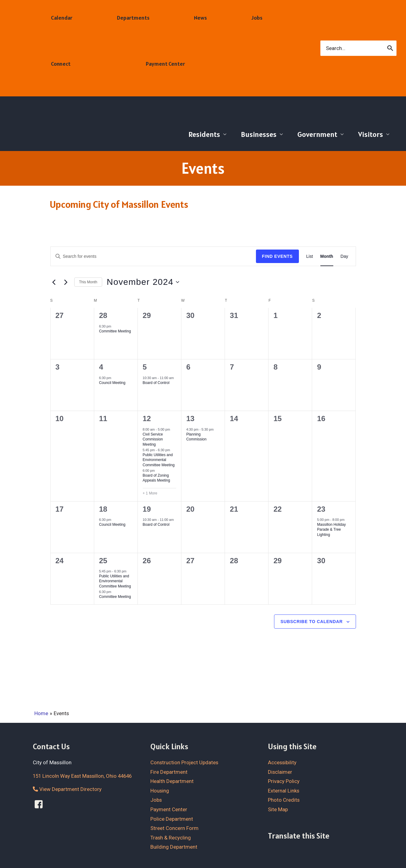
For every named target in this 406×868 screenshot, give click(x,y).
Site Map (278, 809)
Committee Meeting (115, 331)
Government (317, 134)
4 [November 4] (101, 367)
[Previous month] (54, 282)
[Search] (391, 48)
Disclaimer (280, 772)
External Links (284, 790)
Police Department (172, 819)
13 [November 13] (190, 418)
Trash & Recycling (171, 837)
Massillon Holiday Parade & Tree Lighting (331, 530)
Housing (160, 790)
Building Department (174, 847)
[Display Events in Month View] (327, 256)
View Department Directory (67, 789)
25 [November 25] (103, 561)
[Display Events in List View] (310, 256)
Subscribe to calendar (312, 622)
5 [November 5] (145, 367)
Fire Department (169, 772)
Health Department (172, 781)
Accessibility (282, 762)
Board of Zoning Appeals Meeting (156, 478)
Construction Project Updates (185, 762)
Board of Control (156, 383)
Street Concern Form (174, 828)
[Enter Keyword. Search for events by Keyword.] (153, 256)
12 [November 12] (147, 418)
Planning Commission (196, 437)
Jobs (156, 800)
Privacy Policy (284, 781)
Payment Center (169, 809)
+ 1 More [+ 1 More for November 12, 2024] (150, 493)
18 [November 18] (103, 509)
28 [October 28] (103, 315)
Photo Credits (284, 800)
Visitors (371, 134)
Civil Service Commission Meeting (153, 439)
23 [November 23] (321, 509)
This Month (88, 282)
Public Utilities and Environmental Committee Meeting (159, 460)
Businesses (259, 134)
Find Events (277, 256)
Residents (204, 134)
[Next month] (66, 282)
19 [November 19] (147, 509)
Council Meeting (112, 383)
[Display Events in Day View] (344, 256)
